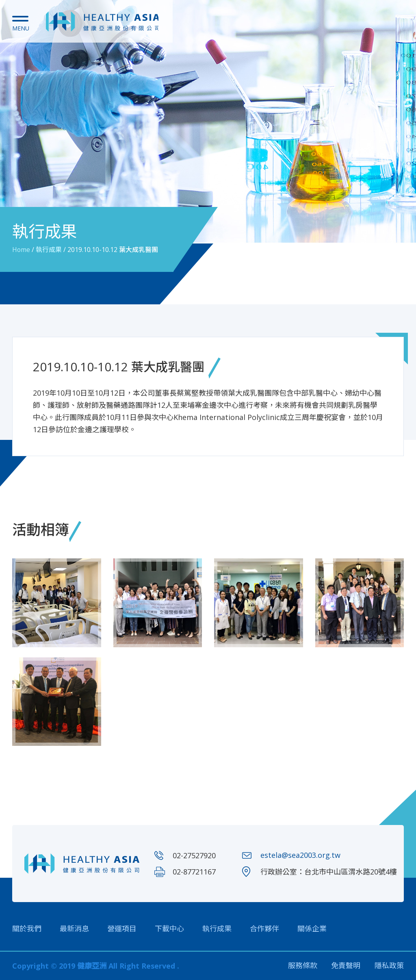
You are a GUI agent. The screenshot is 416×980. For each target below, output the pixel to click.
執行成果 (49, 250)
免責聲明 (346, 966)
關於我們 (27, 928)
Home (21, 250)
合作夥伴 (264, 928)
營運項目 (122, 928)
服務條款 (302, 966)
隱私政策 (389, 966)
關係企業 (312, 928)
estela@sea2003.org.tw (300, 855)
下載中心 (169, 928)
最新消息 (74, 928)
